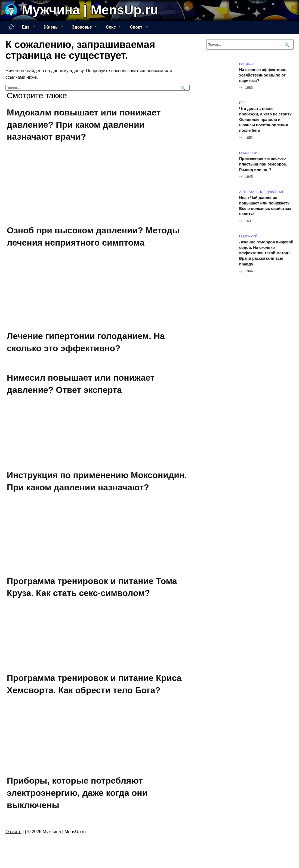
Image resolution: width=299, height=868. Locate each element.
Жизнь (51, 27)
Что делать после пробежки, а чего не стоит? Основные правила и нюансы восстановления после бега (265, 120)
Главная (11, 27)
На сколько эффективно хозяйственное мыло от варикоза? (263, 75)
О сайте (13, 832)
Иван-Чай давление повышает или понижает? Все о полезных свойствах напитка (265, 206)
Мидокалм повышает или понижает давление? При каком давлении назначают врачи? (84, 125)
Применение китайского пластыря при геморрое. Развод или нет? (263, 164)
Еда (26, 27)
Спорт (136, 27)
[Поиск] (182, 88)
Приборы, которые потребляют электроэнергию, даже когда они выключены (77, 793)
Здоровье (82, 27)
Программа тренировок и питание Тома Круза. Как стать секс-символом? (92, 587)
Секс (111, 27)
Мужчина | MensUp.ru (90, 10)
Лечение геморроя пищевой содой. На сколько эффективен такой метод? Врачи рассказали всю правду (266, 253)
